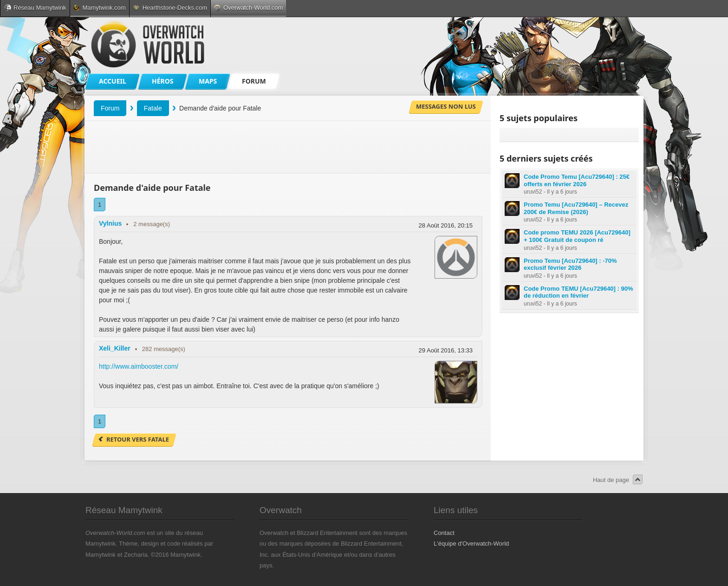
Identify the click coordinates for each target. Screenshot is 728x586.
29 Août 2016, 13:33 (446, 350)
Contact (444, 533)
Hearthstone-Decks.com (170, 8)
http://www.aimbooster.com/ (139, 366)
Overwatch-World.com (248, 8)
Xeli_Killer (115, 348)
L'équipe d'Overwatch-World (471, 544)
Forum (110, 108)
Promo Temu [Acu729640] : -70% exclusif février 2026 (570, 264)
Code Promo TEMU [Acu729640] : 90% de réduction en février (578, 292)
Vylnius (110, 223)
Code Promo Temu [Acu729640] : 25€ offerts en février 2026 (577, 180)
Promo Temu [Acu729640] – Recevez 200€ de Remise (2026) (576, 208)
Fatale (153, 108)
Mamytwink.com (99, 8)
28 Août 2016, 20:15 (446, 225)
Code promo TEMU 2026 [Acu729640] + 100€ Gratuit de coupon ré (577, 236)
